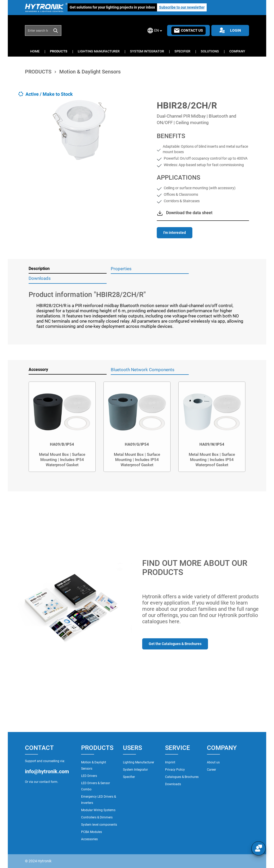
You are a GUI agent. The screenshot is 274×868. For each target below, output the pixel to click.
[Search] (56, 30)
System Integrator (135, 770)
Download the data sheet (189, 213)
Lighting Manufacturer (139, 762)
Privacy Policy (175, 770)
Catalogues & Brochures (182, 777)
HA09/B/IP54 (62, 444)
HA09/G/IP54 (137, 444)
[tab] (68, 269)
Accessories (89, 839)
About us (213, 762)
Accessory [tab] (38, 369)
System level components (99, 825)
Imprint (170, 762)
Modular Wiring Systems (98, 810)
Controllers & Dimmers (97, 817)
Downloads (173, 784)
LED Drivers (89, 776)
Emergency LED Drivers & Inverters (99, 800)
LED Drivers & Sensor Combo (96, 786)
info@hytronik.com (47, 771)
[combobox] (38, 30)
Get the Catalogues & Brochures (175, 644)
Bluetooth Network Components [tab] (143, 370)
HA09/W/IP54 (212, 444)
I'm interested (175, 233)
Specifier (129, 777)
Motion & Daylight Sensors (94, 765)
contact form (48, 782)
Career (211, 770)
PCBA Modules (92, 832)
